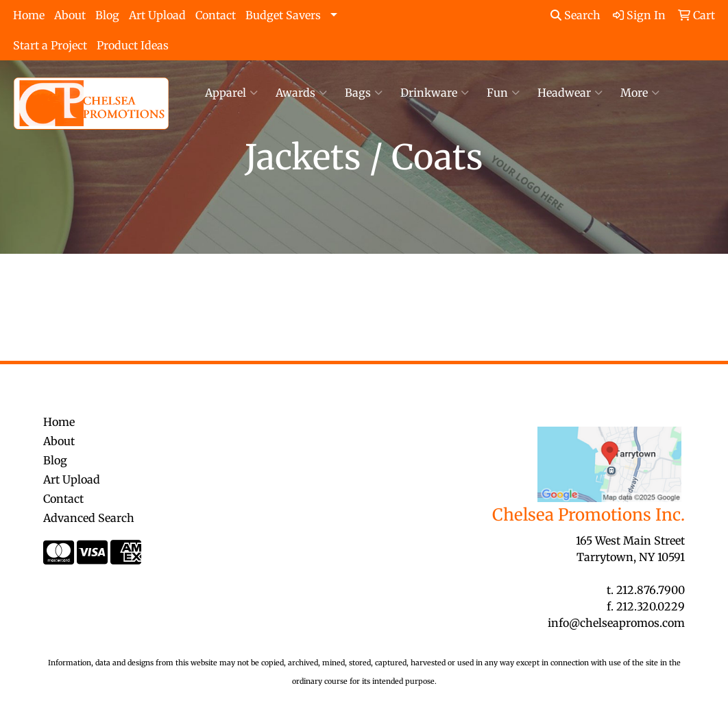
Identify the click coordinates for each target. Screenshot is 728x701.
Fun (503, 93)
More (640, 93)
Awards (301, 93)
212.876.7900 (651, 590)
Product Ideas (133, 45)
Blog (107, 15)
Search (575, 15)
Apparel (231, 93)
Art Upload (157, 15)
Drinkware (435, 93)
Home (29, 15)
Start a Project (50, 45)
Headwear (570, 93)
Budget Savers (283, 15)
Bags (364, 93)
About (70, 15)
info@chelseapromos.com (616, 623)
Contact (216, 15)
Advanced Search (89, 518)
